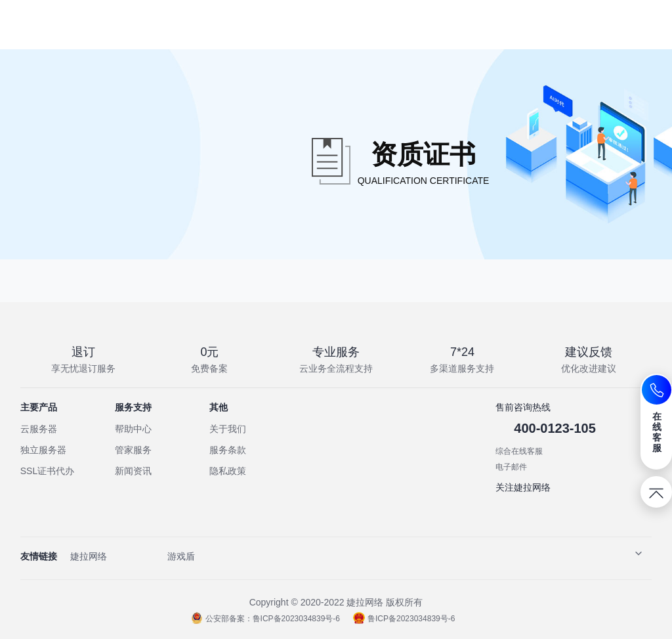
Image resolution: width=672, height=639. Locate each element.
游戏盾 (181, 556)
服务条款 (228, 450)
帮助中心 (133, 429)
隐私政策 (228, 471)
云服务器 (39, 429)
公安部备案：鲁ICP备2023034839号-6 (265, 619)
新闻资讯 (133, 471)
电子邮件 (511, 467)
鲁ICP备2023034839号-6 (404, 619)
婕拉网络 (89, 556)
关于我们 (228, 429)
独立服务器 (43, 450)
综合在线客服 (519, 451)
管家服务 (133, 450)
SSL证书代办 (47, 471)
